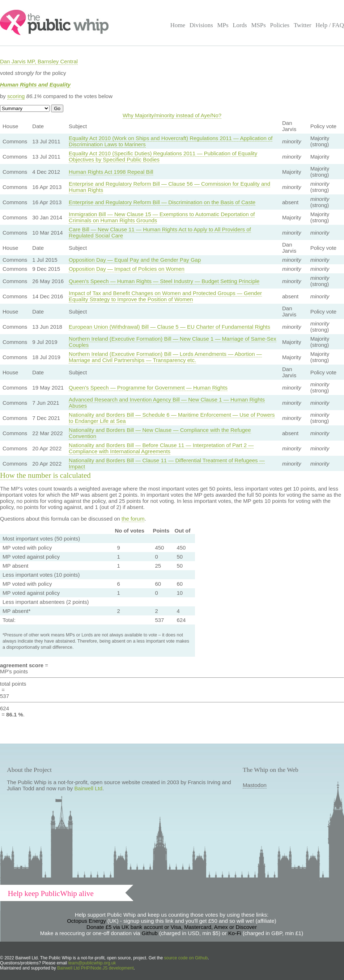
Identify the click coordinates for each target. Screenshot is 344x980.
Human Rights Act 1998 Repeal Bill (111, 172)
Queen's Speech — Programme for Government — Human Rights (148, 388)
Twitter (303, 25)
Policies (280, 25)
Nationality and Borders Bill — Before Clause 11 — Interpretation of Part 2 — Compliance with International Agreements (161, 448)
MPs (223, 25)
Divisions (201, 25)
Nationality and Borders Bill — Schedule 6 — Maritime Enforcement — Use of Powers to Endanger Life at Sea (172, 418)
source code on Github (186, 958)
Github (150, 933)
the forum (133, 519)
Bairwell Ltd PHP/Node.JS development (95, 968)
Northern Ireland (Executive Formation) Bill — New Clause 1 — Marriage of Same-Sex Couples (173, 342)
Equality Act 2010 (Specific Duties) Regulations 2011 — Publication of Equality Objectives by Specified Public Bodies (163, 156)
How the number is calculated (45, 475)
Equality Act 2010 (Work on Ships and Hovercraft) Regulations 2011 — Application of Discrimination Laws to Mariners (171, 141)
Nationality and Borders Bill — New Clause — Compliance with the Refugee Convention (160, 433)
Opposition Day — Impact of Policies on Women (127, 269)
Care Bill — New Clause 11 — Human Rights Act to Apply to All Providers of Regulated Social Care (160, 232)
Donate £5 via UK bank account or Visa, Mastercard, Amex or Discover (172, 927)
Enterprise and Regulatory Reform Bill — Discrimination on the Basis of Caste (162, 202)
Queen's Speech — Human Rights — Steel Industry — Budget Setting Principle (164, 281)
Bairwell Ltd (89, 788)
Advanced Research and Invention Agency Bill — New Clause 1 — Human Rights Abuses (167, 403)
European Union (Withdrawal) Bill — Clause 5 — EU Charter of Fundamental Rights (169, 327)
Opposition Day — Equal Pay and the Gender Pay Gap (135, 260)
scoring (16, 96)
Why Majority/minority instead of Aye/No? (172, 115)
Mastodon (255, 785)
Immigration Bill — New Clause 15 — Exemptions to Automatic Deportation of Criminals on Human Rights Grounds (162, 217)
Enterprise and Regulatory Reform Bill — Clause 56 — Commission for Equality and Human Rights (169, 187)
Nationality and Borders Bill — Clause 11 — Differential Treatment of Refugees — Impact (167, 463)
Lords (240, 25)
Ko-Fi (235, 933)
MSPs (258, 25)
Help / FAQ (330, 25)
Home (178, 25)
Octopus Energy (86, 921)
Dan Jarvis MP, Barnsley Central (39, 61)
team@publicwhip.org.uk (92, 963)
